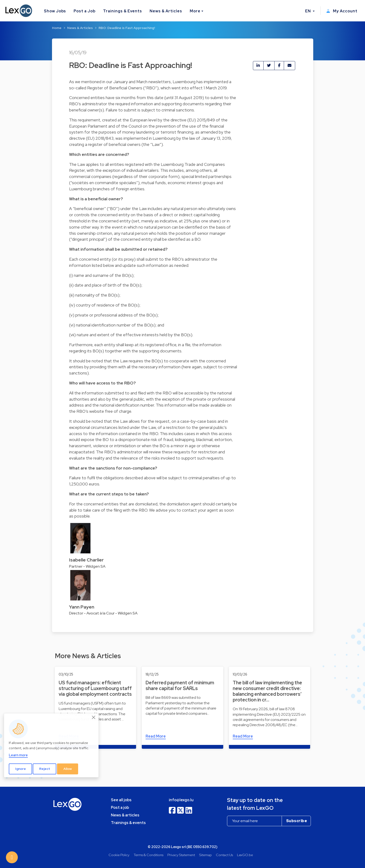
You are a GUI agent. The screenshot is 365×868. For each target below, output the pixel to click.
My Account (342, 11)
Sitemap (206, 855)
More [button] (195, 11)
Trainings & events (128, 823)
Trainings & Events (123, 11)
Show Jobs (55, 11)
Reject (45, 769)
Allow (68, 769)
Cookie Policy (119, 855)
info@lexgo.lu (181, 800)
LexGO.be (245, 855)
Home (57, 28)
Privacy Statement (181, 855)
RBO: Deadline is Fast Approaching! (127, 28)
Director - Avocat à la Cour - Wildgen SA (103, 613)
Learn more (18, 755)
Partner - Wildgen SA (87, 566)
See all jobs (121, 800)
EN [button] (308, 11)
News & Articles (166, 11)
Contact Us (224, 855)
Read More (156, 736)
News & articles (125, 815)
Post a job (120, 808)
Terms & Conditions (149, 855)
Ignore (21, 769)
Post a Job (85, 11)
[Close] (94, 717)
